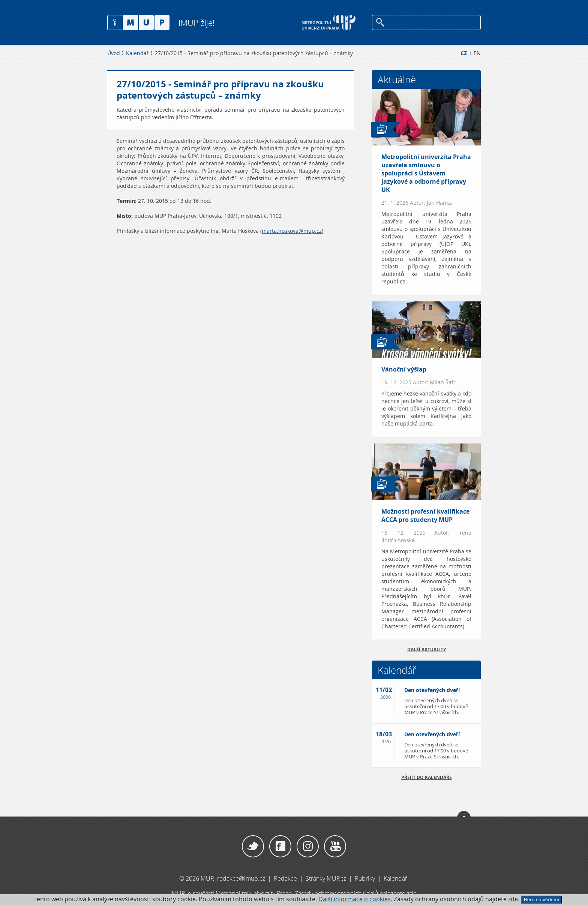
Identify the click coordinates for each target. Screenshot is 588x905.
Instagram (308, 847)
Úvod (114, 53)
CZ (464, 53)
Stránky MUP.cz (326, 878)
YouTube (335, 847)
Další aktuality (427, 650)
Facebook (280, 847)
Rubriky (366, 878)
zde (513, 899)
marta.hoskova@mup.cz (292, 231)
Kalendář (137, 53)
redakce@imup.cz (241, 878)
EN (477, 53)
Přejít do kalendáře (427, 777)
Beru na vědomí (541, 900)
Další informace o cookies (355, 899)
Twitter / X (253, 847)
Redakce (285, 878)
